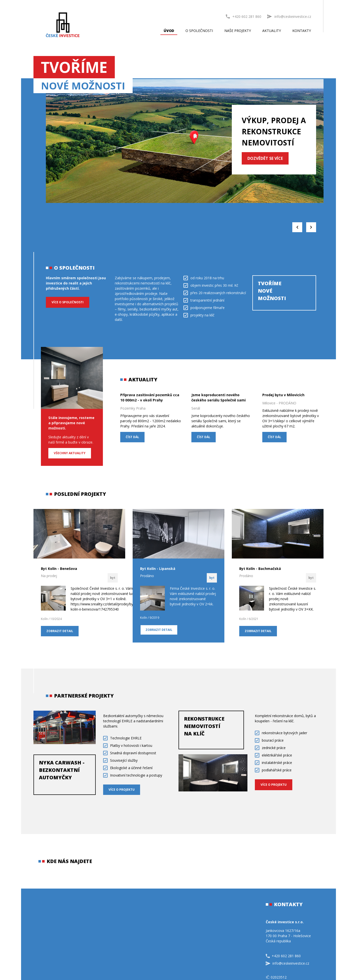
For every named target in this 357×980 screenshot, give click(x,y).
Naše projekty (238, 31)
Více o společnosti (68, 302)
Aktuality (272, 31)
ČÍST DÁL (132, 437)
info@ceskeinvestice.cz (287, 963)
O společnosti (199, 31)
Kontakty (302, 31)
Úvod (169, 31)
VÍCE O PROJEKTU (122, 790)
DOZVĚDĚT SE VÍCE (265, 158)
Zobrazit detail (60, 631)
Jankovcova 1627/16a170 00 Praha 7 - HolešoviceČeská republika (288, 936)
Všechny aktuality (70, 453)
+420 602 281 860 (244, 16)
